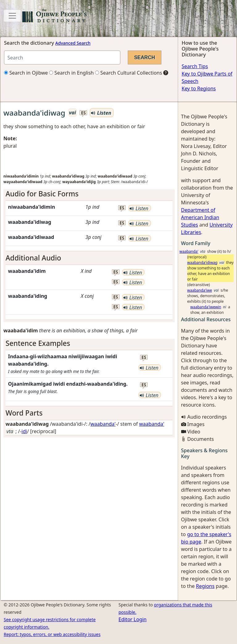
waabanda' (103, 424)
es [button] (83, 113)
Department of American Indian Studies (200, 217)
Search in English (71, 73)
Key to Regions (199, 88)
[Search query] (62, 57)
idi (24, 431)
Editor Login (133, 619)
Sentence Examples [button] (38, 343)
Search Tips (195, 66)
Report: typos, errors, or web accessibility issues (52, 634)
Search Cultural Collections (129, 73)
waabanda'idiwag (202, 263)
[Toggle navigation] (12, 16)
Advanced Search (73, 43)
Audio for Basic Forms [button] (42, 194)
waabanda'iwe (200, 290)
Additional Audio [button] (33, 258)
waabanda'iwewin (206, 307)
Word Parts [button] (24, 413)
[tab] (89, 194)
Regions (205, 586)
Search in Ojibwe (26, 73)
